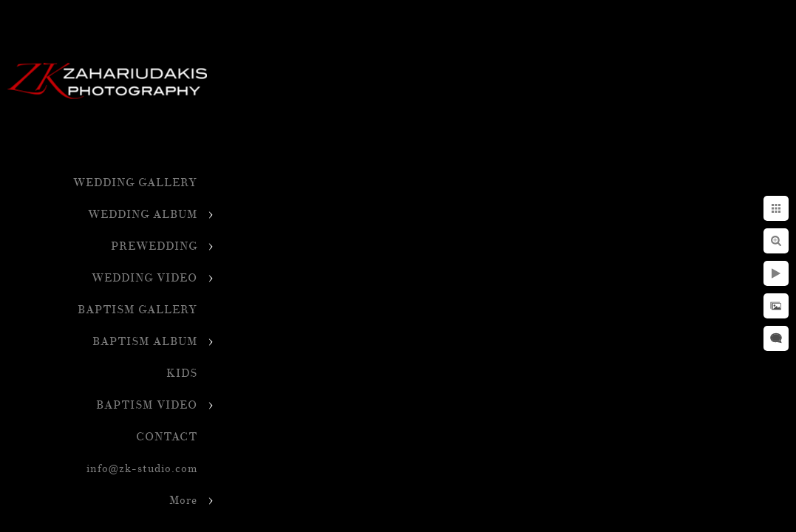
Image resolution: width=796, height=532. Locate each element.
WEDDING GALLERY (135, 183)
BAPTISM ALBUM (145, 342)
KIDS (182, 374)
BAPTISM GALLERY (137, 310)
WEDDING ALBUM (143, 215)
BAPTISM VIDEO (147, 405)
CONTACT (167, 437)
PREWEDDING (154, 246)
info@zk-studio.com (142, 469)
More (183, 501)
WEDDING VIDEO (144, 278)
